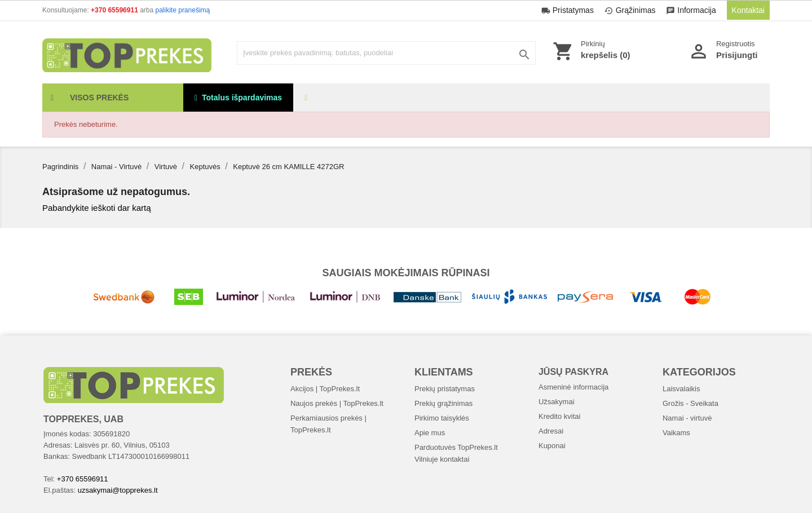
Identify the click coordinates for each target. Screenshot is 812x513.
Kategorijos (699, 372)
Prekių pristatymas (445, 389)
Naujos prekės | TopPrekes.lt (337, 403)
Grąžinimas (631, 10)
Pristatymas (569, 10)
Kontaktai (748, 10)
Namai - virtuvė (687, 418)
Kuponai (552, 446)
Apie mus (430, 433)
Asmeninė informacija (573, 387)
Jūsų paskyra (573, 372)
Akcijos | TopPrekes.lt (325, 389)
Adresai (551, 431)
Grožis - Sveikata (690, 403)
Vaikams (676, 433)
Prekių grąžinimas (443, 403)
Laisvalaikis (681, 389)
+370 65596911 (115, 10)
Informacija (692, 10)
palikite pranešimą (183, 10)
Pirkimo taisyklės (442, 418)
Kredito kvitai (559, 416)
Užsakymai (557, 402)
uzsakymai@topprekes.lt (118, 490)
